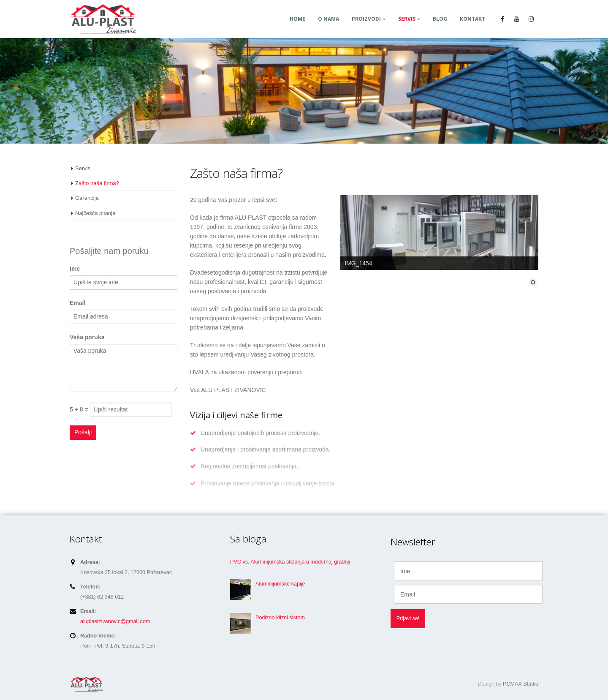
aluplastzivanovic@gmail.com (115, 621)
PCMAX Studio (521, 684)
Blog (440, 19)
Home (297, 19)
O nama (328, 19)
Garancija (87, 198)
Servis (407, 19)
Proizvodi (366, 19)
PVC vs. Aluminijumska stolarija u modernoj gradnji (290, 562)
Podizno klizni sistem (280, 618)
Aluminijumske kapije (280, 584)
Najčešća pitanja (95, 213)
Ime (75, 269)
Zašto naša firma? (97, 183)
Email (77, 303)
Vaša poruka (87, 337)
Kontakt (472, 19)
